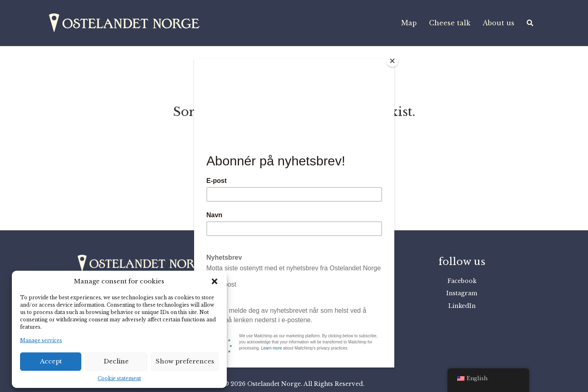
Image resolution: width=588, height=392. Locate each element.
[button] (215, 281)
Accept (51, 361)
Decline (116, 361)
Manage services (41, 340)
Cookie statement (119, 378)
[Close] (392, 61)
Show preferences (185, 361)
